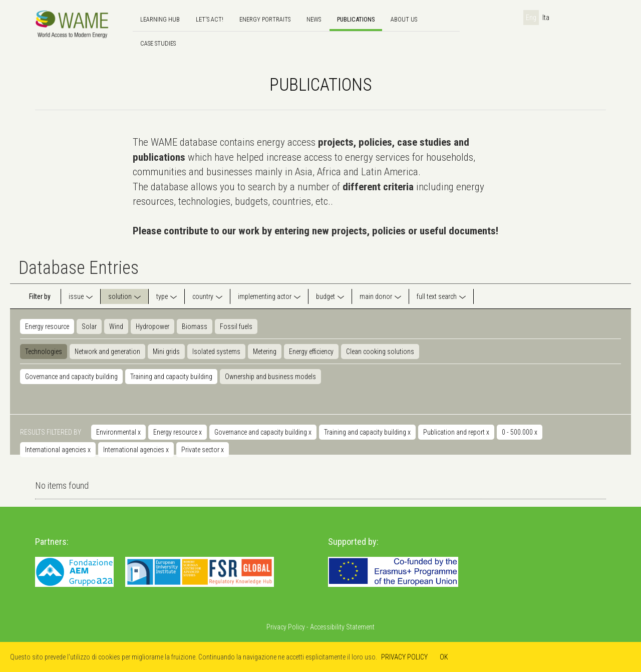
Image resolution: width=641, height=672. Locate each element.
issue (76, 296)
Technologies (44, 352)
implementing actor (265, 296)
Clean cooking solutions (380, 352)
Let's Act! (210, 19)
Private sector (203, 450)
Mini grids (166, 352)
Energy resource (47, 326)
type (162, 296)
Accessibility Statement (342, 627)
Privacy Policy (286, 627)
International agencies (58, 450)
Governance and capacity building (71, 377)
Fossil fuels (236, 326)
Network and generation (107, 352)
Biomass (195, 326)
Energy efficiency (311, 352)
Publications (356, 19)
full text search (437, 296)
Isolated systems (216, 352)
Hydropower (152, 326)
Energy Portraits (265, 19)
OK (444, 657)
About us (404, 19)
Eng (531, 18)
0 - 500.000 (520, 432)
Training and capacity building (171, 377)
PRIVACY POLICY (404, 657)
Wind (116, 326)
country (203, 296)
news (314, 19)
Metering (265, 352)
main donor (376, 296)
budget (326, 296)
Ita (546, 18)
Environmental (118, 432)
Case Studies (158, 43)
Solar (89, 326)
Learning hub (160, 19)
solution (120, 296)
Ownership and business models (270, 377)
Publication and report (456, 432)
